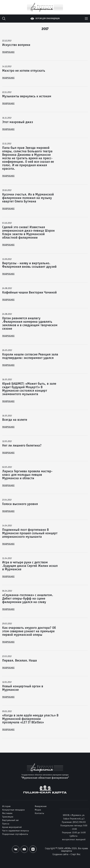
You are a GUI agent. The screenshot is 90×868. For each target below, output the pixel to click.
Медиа (38, 810)
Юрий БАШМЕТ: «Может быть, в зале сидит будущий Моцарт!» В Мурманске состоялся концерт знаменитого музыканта (29, 389)
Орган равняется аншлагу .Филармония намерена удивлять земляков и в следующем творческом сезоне (30, 323)
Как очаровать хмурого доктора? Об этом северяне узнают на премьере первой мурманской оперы (29, 631)
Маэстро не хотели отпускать (24, 71)
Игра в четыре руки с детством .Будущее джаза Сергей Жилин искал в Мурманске (30, 566)
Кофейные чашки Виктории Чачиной (29, 292)
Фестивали (7, 813)
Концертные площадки (13, 810)
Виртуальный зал (10, 820)
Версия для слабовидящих (48, 18)
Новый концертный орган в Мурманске (23, 688)
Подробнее (8, 52)
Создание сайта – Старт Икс (66, 854)
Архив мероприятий (12, 827)
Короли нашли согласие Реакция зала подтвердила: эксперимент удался (30, 356)
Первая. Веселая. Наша (20, 660)
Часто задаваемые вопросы (15, 831)
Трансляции (8, 817)
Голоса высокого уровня (20, 504)
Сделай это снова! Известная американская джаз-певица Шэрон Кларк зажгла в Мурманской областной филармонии (28, 232)
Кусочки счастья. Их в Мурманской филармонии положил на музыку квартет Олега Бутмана (28, 198)
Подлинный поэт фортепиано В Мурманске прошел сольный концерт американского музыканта (30, 533)
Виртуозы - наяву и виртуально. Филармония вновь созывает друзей (29, 265)
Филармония (41, 806)
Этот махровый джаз (18, 122)
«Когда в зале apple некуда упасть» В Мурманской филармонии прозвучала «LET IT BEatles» (30, 719)
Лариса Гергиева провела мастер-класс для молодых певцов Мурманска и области (27, 475)
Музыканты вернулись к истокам (27, 96)
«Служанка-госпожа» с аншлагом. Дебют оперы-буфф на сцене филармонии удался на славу (28, 598)
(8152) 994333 (79, 822)
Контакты (39, 813)
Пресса (6, 824)
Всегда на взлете (15, 420)
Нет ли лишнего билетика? (22, 445)
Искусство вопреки (16, 45)
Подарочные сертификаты (15, 834)
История (6, 806)
